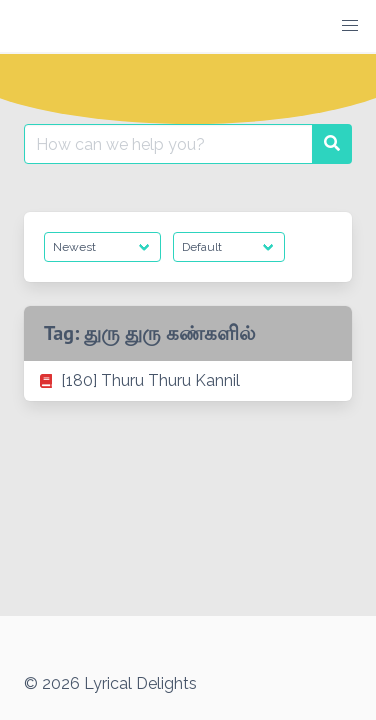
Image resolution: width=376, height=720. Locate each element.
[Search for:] (168, 144)
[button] (350, 26)
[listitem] (188, 381)
